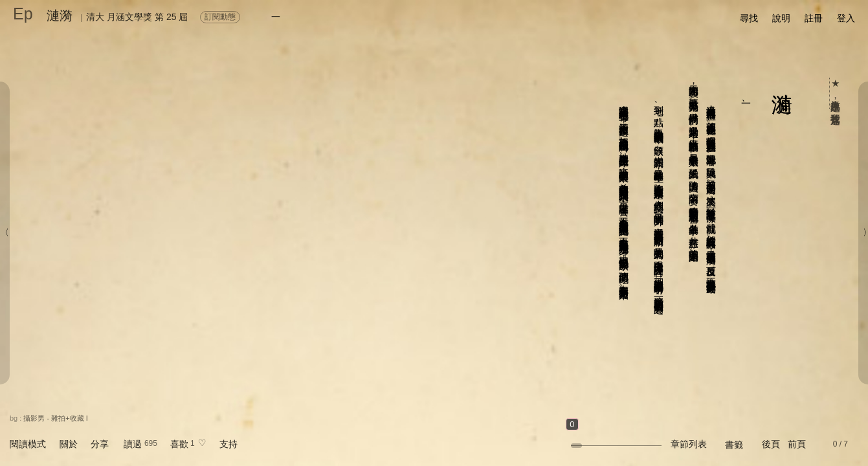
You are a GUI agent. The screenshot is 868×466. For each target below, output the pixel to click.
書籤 (734, 445)
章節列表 (689, 444)
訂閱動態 (220, 17)
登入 (846, 18)
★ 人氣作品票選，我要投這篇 (836, 93)
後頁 (771, 444)
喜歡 (179, 444)
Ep (23, 14)
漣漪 (60, 16)
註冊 (814, 18)
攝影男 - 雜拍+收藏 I (55, 418)
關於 (69, 444)
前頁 (797, 444)
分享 (100, 444)
